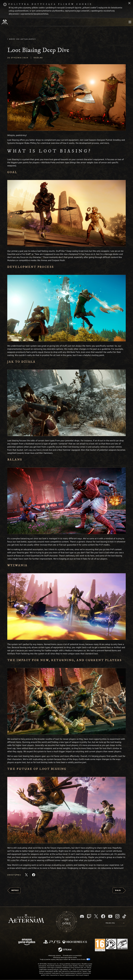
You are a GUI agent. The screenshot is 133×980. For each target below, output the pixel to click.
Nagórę (66, 921)
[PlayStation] (52, 942)
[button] (66, 98)
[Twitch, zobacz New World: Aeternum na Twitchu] (89, 916)
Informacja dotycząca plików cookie (65, 957)
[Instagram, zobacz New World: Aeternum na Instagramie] (117, 916)
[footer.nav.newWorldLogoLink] (26, 919)
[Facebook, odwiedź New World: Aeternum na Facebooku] (103, 916)
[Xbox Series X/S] (75, 942)
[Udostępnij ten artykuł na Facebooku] (34, 875)
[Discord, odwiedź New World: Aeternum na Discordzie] (82, 916)
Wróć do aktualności (23, 39)
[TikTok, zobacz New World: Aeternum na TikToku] (124, 916)
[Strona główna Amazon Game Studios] (27, 942)
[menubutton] (130, 22)
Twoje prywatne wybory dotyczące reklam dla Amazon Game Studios (65, 959)
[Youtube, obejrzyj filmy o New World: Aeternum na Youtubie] (110, 916)
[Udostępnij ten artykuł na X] (26, 875)
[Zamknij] (129, 3)
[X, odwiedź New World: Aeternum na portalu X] (96, 916)
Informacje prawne (54, 955)
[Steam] (65, 950)
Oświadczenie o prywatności (72, 955)
